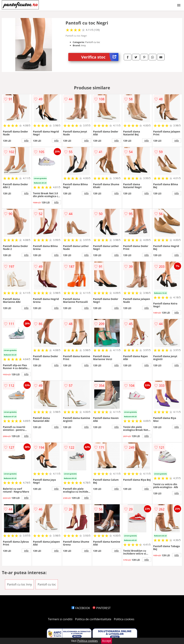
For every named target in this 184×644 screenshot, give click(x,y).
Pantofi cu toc (47, 584)
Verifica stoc (100, 57)
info (26, 140)
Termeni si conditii (60, 619)
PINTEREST (102, 608)
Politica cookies (124, 619)
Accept (107, 641)
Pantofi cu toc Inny (19, 584)
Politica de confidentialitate (93, 619)
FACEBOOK (81, 608)
